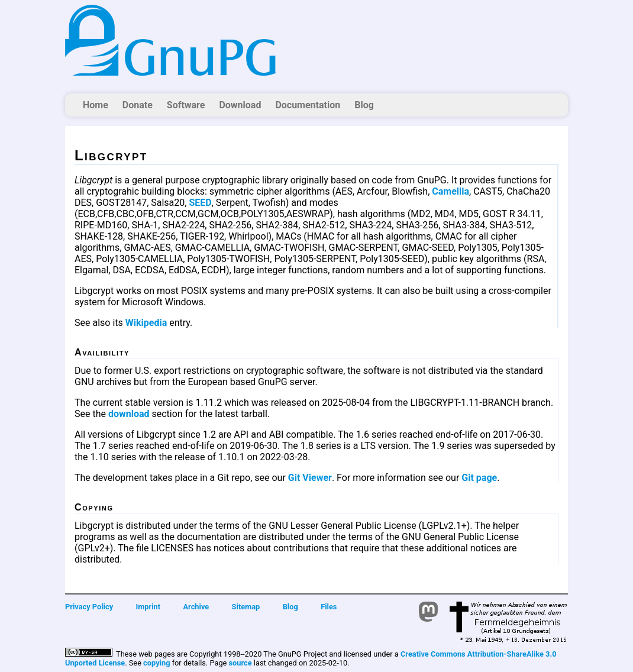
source (240, 663)
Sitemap (246, 607)
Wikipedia (146, 323)
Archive (196, 607)
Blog (364, 105)
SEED (200, 203)
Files (329, 607)
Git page (479, 478)
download (129, 414)
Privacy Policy (89, 607)
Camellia (450, 191)
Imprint (148, 607)
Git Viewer (310, 478)
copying (156, 663)
